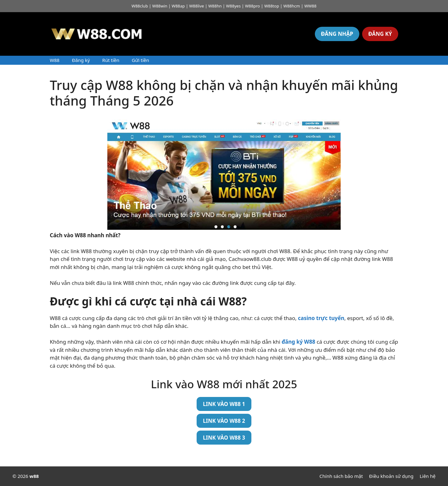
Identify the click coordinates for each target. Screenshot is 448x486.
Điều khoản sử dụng (391, 476)
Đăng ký (81, 60)
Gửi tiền (140, 60)
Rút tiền (111, 60)
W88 (55, 60)
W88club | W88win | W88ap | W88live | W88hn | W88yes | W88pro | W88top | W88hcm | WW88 (224, 6)
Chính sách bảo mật (341, 476)
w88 (34, 476)
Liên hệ (428, 476)
